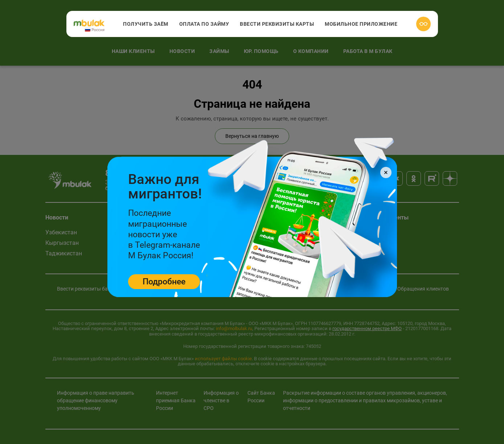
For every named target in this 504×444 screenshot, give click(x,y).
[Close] (386, 172)
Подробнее (164, 281)
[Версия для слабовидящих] (423, 24)
